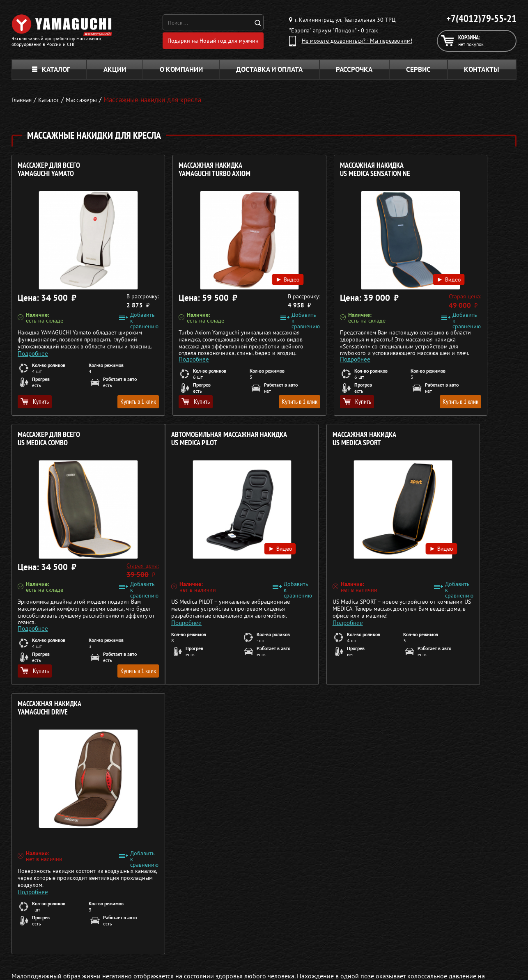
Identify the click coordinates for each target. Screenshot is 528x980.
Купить (35, 404)
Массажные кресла (228, 889)
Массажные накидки (231, 909)
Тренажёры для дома (231, 939)
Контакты (482, 72)
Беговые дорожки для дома (240, 948)
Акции (115, 72)
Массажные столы (227, 899)
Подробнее (33, 356)
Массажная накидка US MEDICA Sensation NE (309, 173)
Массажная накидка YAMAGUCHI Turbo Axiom (182, 173)
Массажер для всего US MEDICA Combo (433, 173)
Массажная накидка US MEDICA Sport (178, 442)
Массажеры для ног (229, 929)
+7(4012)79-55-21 (481, 18)
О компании (181, 72)
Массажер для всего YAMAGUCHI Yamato (49, 173)
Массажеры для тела (231, 919)
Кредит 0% (408, 919)
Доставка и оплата (269, 72)
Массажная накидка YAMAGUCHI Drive (306, 442)
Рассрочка (354, 72)
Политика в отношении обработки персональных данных (88, 963)
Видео (225, 275)
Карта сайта (409, 939)
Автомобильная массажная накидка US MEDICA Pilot (61, 446)
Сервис (418, 72)
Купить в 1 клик (104, 404)
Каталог (51, 72)
